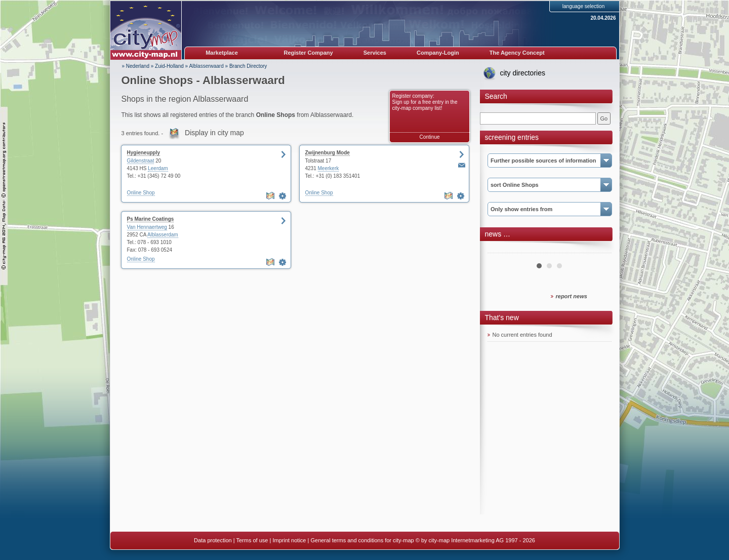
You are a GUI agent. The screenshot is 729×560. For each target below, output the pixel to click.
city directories (523, 73)
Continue (429, 137)
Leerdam (158, 168)
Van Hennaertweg (147, 227)
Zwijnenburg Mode (328, 153)
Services (375, 53)
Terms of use (252, 540)
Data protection (213, 540)
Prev (501, 249)
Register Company (309, 53)
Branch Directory (248, 66)
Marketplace (222, 53)
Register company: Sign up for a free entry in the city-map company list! (425, 102)
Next (598, 249)
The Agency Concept (517, 53)
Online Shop (141, 193)
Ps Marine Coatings (151, 219)
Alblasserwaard (206, 66)
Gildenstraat (141, 161)
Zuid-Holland (169, 66)
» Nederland (136, 66)
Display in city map (214, 133)
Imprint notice (289, 540)
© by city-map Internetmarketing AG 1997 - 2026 (475, 540)
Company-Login (438, 53)
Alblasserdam (163, 235)
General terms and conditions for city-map (362, 540)
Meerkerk (329, 168)
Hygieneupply (144, 153)
